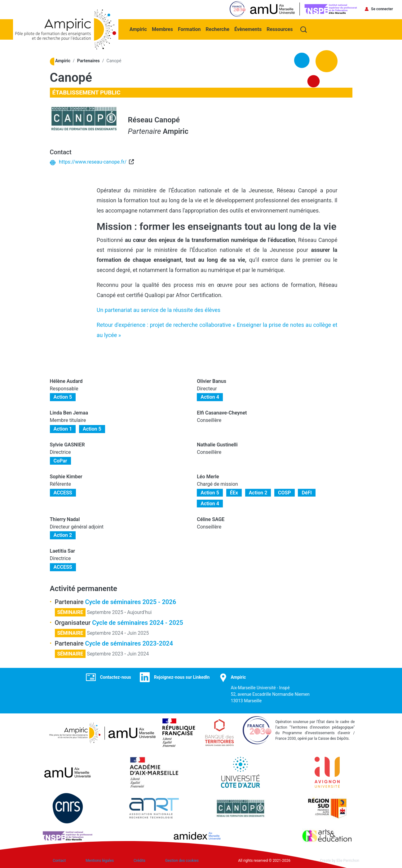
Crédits (139, 860)
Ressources (280, 28)
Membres (163, 28)
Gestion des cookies (182, 860)
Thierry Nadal (65, 519)
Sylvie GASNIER (67, 444)
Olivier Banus (212, 381)
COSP (285, 492)
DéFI (307, 492)
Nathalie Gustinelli (217, 444)
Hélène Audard (66, 381)
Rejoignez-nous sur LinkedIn (182, 677)
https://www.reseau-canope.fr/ (93, 161)
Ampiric (139, 28)
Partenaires (88, 60)
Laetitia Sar (63, 550)
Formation (190, 28)
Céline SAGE (211, 519)
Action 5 (63, 397)
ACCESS (63, 492)
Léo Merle (208, 476)
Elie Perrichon (348, 860)
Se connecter (382, 9)
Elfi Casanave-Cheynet (222, 412)
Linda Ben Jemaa (69, 412)
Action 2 (258, 492)
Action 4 (210, 397)
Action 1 (63, 428)
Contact (59, 860)
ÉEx (234, 492)
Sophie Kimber (66, 476)
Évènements (249, 28)
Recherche (218, 28)
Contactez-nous (116, 677)
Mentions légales (100, 860)
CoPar (60, 460)
